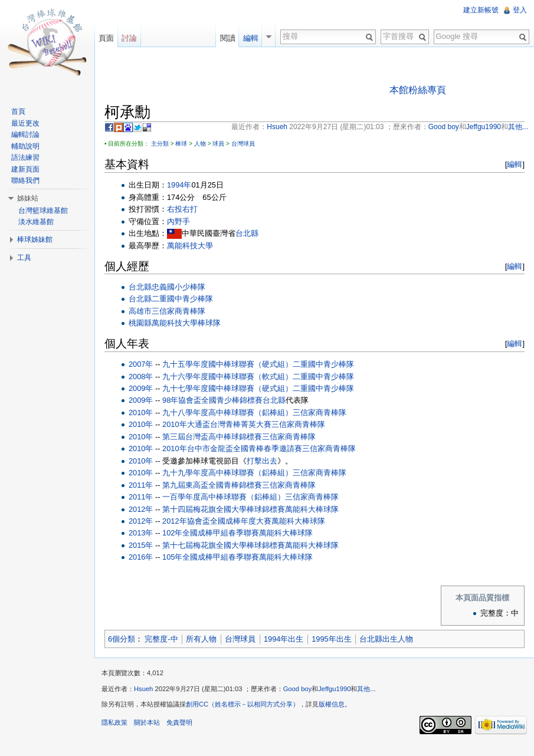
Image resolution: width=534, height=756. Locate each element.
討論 (129, 38)
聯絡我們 (25, 180)
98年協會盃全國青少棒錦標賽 (212, 400)
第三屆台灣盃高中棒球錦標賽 (212, 437)
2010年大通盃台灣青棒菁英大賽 (217, 424)
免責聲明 (179, 722)
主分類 (160, 144)
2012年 (141, 509)
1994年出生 (284, 639)
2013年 (141, 533)
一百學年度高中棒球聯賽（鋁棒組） (224, 497)
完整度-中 (161, 639)
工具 (24, 258)
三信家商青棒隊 (178, 311)
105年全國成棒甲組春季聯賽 (211, 557)
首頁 (18, 111)
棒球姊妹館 (35, 239)
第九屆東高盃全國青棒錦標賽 (212, 485)
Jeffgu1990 (334, 689)
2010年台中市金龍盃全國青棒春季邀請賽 (232, 448)
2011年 (141, 485)
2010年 (141, 412)
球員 (218, 144)
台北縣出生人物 (386, 639)
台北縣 (247, 233)
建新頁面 (25, 169)
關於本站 (147, 722)
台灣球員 (243, 144)
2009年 (141, 388)
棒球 (181, 144)
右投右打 (182, 209)
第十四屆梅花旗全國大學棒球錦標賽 (224, 509)
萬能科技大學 (190, 246)
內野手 (178, 221)
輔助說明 (25, 146)
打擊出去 (262, 461)
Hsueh (143, 689)
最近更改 (25, 123)
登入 (520, 10)
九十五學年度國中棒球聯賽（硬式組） (227, 364)
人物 (200, 144)
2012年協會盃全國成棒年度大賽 (217, 521)
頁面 (106, 38)
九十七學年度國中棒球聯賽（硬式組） (227, 388)
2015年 (141, 545)
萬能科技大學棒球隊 (186, 323)
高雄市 (140, 311)
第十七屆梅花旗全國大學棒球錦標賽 (224, 545)
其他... (366, 689)
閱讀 (228, 38)
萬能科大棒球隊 (312, 509)
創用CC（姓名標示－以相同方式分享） (243, 704)
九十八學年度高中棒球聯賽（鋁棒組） (227, 412)
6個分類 (122, 639)
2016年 (141, 557)
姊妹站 (28, 198)
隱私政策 (114, 722)
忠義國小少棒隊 (178, 287)
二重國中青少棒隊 (182, 299)
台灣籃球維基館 (43, 211)
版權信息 (332, 704)
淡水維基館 (36, 222)
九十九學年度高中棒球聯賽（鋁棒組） (227, 473)
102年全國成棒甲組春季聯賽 (211, 533)
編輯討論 (25, 134)
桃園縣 (140, 323)
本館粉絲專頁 (418, 90)
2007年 (141, 364)
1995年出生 (331, 639)
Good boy (298, 689)
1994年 (179, 185)
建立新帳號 (481, 10)
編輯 (515, 164)
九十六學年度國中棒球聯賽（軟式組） (227, 377)
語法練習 (25, 157)
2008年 (141, 377)
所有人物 (201, 639)
